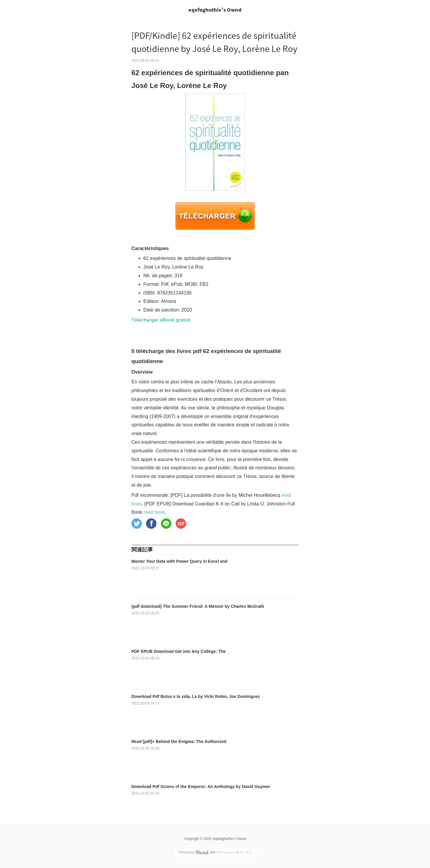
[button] (137, 524)
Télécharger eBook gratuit (161, 320)
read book (154, 512)
